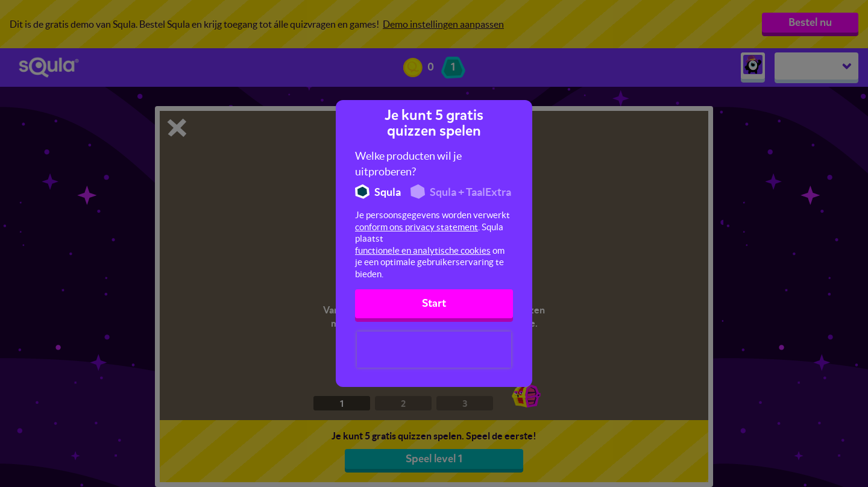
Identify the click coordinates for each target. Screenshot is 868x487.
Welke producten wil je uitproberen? (408, 164)
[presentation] (434, 350)
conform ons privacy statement (417, 227)
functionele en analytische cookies (423, 250)
